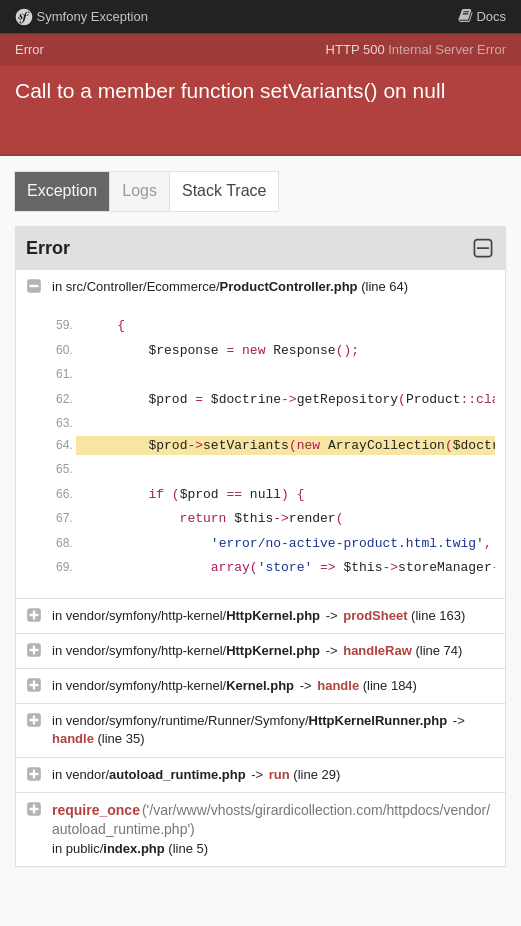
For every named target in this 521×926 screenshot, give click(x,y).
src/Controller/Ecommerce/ (213, 286)
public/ (117, 848)
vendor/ (158, 774)
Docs (482, 16)
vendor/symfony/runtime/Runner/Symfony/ (258, 720)
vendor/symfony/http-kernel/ (195, 615)
